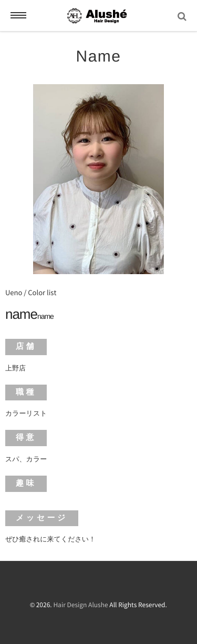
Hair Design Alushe (80, 605)
